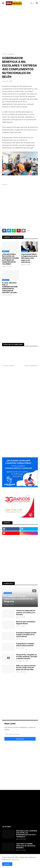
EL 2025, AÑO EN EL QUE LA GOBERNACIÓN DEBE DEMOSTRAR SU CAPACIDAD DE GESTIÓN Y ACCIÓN (10, 288)
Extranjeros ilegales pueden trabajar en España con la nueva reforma (26, 635)
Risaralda (11, 54)
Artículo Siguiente (31, 366)
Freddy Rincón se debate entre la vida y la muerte (25, 645)
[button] (3, 3)
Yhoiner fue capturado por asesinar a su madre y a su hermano (26, 612)
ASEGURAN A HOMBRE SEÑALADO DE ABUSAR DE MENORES (26, 846)
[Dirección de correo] (20, 734)
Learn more (15, 860)
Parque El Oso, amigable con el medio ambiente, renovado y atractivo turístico (27, 657)
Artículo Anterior (9, 366)
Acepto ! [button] (7, 864)
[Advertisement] (20, 30)
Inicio (4, 54)
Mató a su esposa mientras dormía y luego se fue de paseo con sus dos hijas (26, 668)
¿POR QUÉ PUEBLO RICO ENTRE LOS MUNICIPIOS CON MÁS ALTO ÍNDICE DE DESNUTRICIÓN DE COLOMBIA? (10, 259)
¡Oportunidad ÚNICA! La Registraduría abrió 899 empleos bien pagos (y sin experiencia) (29, 258)
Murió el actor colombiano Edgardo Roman (26, 623)
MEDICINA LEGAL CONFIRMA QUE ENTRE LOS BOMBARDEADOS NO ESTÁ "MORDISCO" (27, 834)
